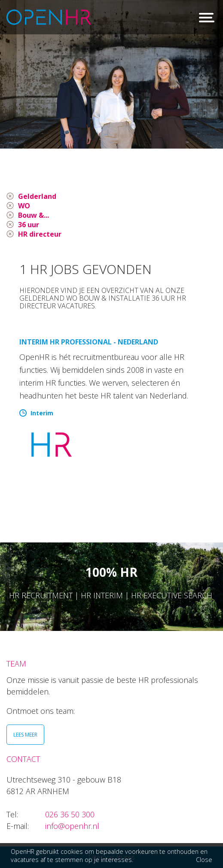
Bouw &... (34, 215)
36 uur (29, 225)
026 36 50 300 (70, 814)
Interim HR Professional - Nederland (89, 342)
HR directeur (40, 234)
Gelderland (37, 196)
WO (24, 206)
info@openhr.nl (72, 826)
